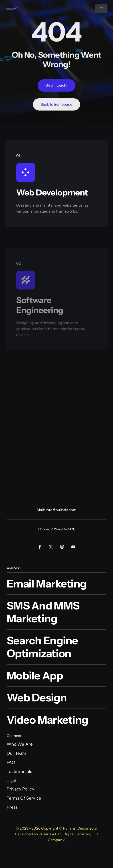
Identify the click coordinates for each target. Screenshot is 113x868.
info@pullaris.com (61, 510)
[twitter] (51, 547)
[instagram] (62, 547)
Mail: (41, 510)
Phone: (44, 529)
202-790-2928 (63, 529)
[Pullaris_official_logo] (12, 9)
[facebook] (40, 547)
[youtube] (73, 547)
